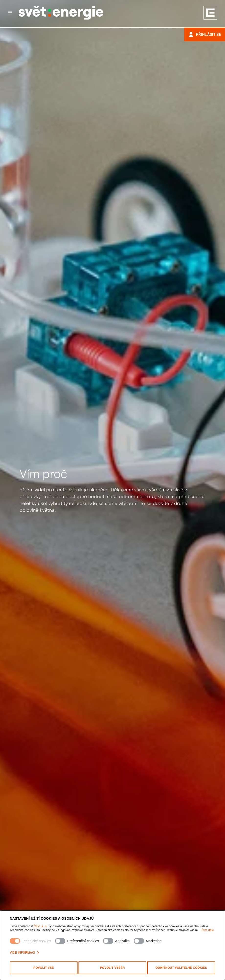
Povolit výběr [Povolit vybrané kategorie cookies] (112, 968)
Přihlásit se (205, 34)
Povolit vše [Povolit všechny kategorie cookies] (44, 968)
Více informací (24, 953)
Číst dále (208, 930)
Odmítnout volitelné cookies (181, 968)
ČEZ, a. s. (41, 926)
